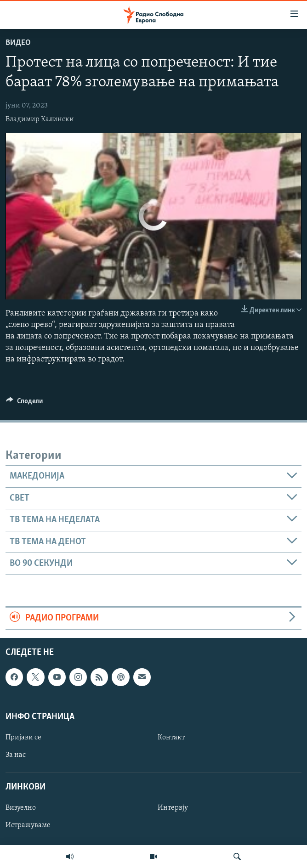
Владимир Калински (40, 119)
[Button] (24, 403)
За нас (16, 755)
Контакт (171, 737)
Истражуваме (28, 825)
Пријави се (23, 737)
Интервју (173, 808)
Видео (18, 43)
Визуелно (21, 808)
